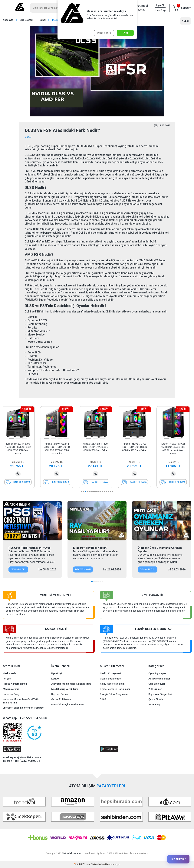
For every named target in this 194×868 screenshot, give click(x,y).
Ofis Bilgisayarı (157, 684)
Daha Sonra (104, 33)
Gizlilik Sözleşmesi (111, 679)
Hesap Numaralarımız (15, 684)
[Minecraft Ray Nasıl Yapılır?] (97, 521)
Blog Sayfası (26, 20)
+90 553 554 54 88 (33, 718)
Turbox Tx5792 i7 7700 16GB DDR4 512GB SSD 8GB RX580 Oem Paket (136, 447)
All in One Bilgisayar (159, 679)
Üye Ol (160, 5)
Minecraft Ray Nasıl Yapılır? (90, 548)
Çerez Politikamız (61, 699)
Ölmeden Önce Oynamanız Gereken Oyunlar (160, 550)
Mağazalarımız (11, 689)
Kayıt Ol (55, 679)
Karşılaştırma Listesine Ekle (19, 474)
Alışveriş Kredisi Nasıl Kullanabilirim (71, 684)
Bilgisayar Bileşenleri (160, 694)
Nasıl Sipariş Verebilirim (65, 689)
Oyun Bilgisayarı (157, 673)
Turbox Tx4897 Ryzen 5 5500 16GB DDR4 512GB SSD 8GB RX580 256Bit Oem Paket (58, 449)
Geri (185, 21)
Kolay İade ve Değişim (112, 684)
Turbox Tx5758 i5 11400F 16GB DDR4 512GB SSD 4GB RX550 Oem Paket (97, 447)
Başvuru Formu (60, 694)
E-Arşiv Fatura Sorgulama (114, 694)
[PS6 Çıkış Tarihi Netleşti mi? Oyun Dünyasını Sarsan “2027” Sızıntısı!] (32, 521)
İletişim (7, 679)
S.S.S (103, 699)
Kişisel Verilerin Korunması (115, 689)
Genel (43, 20)
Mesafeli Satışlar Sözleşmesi (68, 704)
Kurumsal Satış (141, 8)
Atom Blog (154, 704)
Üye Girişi (57, 673)
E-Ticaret (86, 864)
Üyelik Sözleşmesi (110, 673)
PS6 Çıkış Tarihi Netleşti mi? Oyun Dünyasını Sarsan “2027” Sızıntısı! (30, 550)
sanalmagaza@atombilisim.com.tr (22, 757)
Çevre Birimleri (157, 699)
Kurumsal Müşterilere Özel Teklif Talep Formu (21, 701)
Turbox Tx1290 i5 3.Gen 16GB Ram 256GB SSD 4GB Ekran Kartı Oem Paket (175, 449)
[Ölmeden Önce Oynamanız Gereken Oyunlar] (162, 521)
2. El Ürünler (155, 689)
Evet (125, 33)
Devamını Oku (18, 569)
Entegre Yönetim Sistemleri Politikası (23, 708)
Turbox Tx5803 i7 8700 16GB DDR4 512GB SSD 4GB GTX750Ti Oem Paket (19, 449)
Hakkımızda (9, 673)
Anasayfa (8, 20)
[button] (13, 439)
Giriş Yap (160, 10)
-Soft (78, 864)
